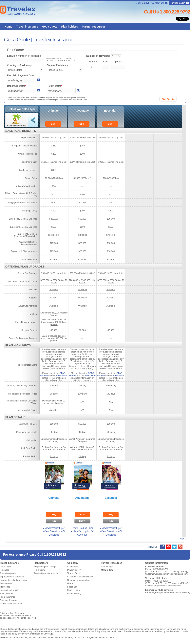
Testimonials (6, 583)
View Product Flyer (54, 528)
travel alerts (62, 376)
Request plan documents (46, 573)
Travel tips (5, 587)
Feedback (72, 587)
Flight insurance (8, 597)
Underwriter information (79, 580)
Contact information (157, 563)
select (41, 70)
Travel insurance (9, 563)
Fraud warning (74, 593)
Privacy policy (74, 570)
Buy (53, 124)
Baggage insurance (9, 600)
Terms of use (74, 573)
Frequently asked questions (13, 580)
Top (182, 539)
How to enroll (6, 593)
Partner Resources (112, 563)
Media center (74, 590)
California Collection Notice (80, 577)
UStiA (70, 583)
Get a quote (6, 567)
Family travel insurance (11, 604)
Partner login (107, 567)
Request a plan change (45, 567)
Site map (19, 613)
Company (73, 563)
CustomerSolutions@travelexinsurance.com (166, 574)
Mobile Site (107, 570)
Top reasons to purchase (12, 577)
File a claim (39, 570)
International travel (9, 590)
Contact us (73, 567)
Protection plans (8, 573)
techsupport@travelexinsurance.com (163, 586)
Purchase (5, 570)
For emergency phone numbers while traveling (168, 592)
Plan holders (41, 563)
